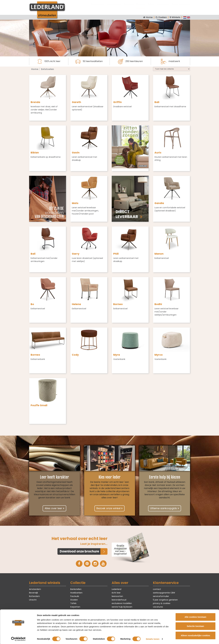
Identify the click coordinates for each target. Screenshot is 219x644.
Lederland (116, 589)
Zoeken (163, 17)
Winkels (176, 17)
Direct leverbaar (181, 7)
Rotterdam (34, 596)
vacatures (158, 607)
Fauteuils (129, 7)
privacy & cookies (162, 603)
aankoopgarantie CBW (164, 593)
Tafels (151, 7)
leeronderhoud (119, 600)
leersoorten (117, 596)
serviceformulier (161, 596)
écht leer (116, 593)
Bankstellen (97, 7)
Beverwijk (34, 593)
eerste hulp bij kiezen (122, 607)
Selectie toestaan (195, 626)
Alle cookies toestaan (195, 616)
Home (149, 17)
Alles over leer (54, 508)
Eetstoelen (48, 69)
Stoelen (140, 7)
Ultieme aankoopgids (165, 508)
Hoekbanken (114, 7)
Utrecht (33, 600)
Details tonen (153, 638)
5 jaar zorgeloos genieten (165, 600)
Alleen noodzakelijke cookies (195, 635)
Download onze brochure (79, 551)
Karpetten (163, 7)
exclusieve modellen (122, 603)
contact (157, 589)
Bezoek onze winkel (109, 508)
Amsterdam (35, 589)
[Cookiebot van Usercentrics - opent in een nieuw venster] (18, 638)
